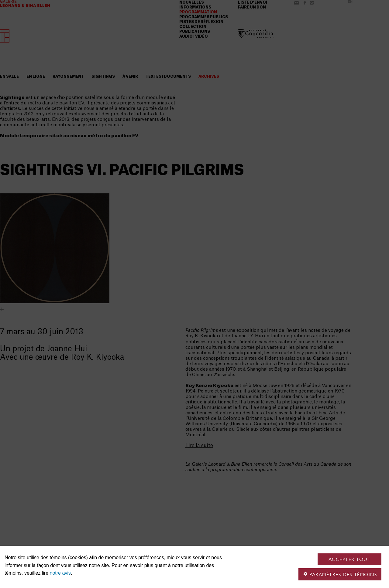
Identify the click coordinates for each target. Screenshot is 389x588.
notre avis (60, 573)
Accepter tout (350, 559)
